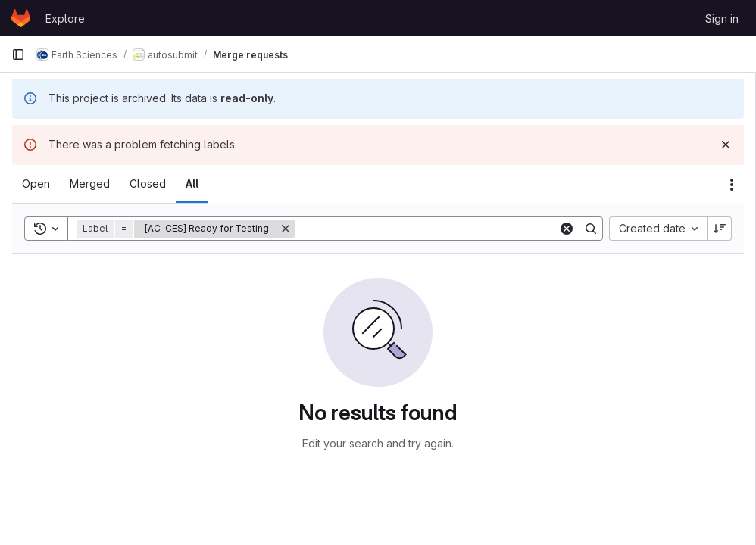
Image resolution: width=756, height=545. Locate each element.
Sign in (722, 19)
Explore (65, 19)
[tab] (36, 184)
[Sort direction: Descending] (720, 229)
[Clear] (567, 229)
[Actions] (732, 185)
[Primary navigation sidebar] (18, 54)
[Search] (426, 229)
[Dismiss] (726, 145)
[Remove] (286, 229)
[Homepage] (21, 18)
